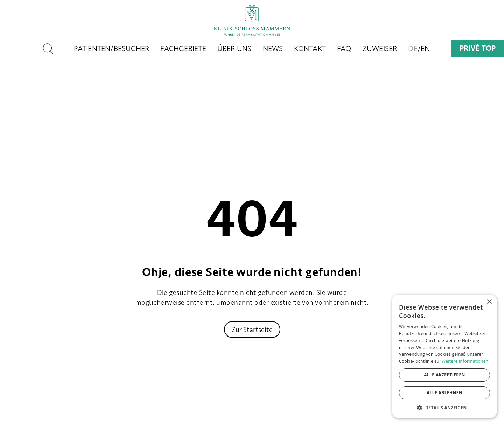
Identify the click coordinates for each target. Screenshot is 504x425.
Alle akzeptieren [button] (444, 375)
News (273, 48)
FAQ (344, 48)
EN (425, 48)
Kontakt (310, 48)
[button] (444, 408)
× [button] (489, 302)
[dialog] (444, 356)
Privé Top (478, 48)
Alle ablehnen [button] (444, 393)
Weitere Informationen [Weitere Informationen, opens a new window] (465, 361)
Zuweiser (380, 48)
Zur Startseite (252, 330)
